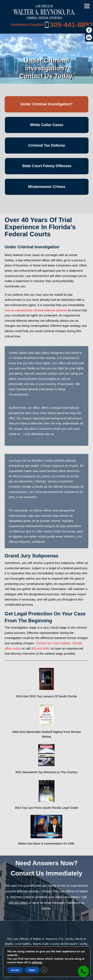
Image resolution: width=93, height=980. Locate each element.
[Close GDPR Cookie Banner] (44, 970)
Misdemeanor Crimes (47, 187)
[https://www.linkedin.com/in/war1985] (89, 37)
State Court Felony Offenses (47, 166)
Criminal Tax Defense (47, 145)
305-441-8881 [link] (71, 25)
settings (37, 963)
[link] (83, 971)
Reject (32, 970)
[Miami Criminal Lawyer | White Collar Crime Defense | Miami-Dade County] (44, 17)
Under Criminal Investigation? (46, 104)
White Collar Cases (47, 125)
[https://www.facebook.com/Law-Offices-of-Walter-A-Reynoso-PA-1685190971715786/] (89, 30)
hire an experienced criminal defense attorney (36, 310)
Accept (15, 970)
